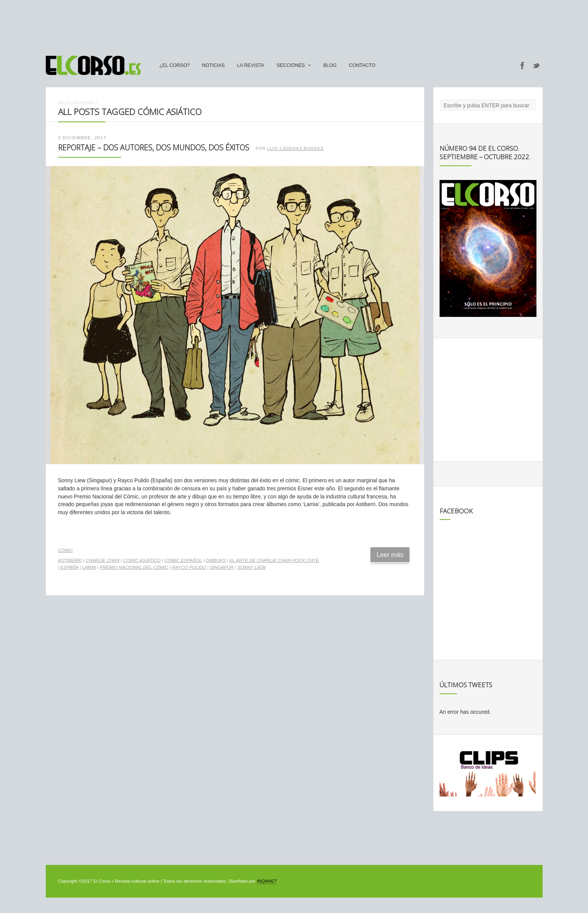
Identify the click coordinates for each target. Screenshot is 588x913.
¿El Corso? (175, 65)
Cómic (66, 550)
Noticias (213, 65)
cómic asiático (142, 560)
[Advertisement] (294, 24)
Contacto (362, 65)
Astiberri (70, 560)
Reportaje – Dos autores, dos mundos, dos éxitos (154, 147)
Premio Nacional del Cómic (134, 567)
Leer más (390, 555)
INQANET (267, 881)
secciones (291, 65)
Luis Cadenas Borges (295, 148)
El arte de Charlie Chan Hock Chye (274, 560)
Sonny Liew (252, 567)
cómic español (183, 560)
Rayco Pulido (189, 567)
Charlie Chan (103, 560)
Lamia (89, 567)
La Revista (251, 65)
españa (69, 567)
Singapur (222, 567)
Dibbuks (216, 560)
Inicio (65, 103)
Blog (330, 65)
